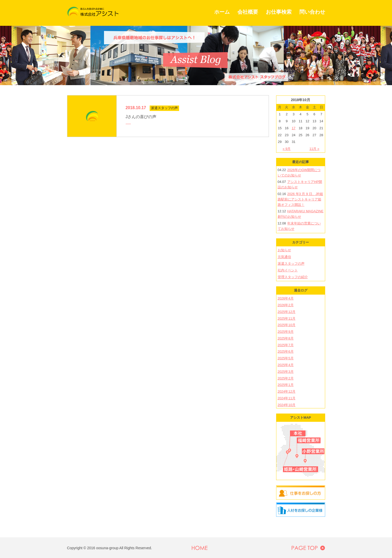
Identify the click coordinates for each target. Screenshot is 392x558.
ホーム (222, 12)
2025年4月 (286, 365)
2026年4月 (286, 298)
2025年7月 (286, 345)
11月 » (314, 149)
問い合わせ (312, 12)
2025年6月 (286, 351)
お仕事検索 (279, 12)
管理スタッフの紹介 (293, 277)
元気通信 (284, 257)
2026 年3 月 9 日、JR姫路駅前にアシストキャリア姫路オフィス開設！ (300, 199)
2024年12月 (287, 391)
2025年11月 (287, 318)
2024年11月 (287, 398)
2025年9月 (286, 332)
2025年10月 (287, 325)
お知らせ (284, 250)
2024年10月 (287, 405)
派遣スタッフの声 (291, 264)
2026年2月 (286, 305)
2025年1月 (286, 385)
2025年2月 (286, 378)
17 (293, 128)
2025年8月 (286, 338)
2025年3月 (286, 372)
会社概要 (248, 12)
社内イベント (288, 270)
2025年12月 (287, 312)
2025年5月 (286, 358)
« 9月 (287, 149)
